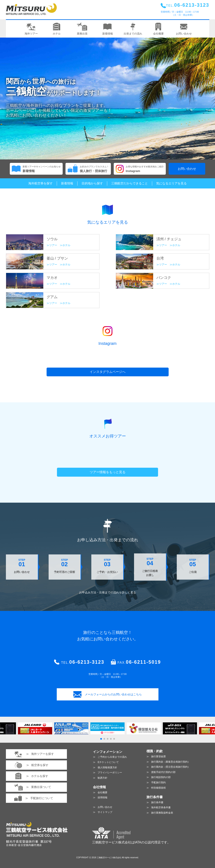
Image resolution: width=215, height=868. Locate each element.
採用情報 (103, 798)
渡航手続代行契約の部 (163, 772)
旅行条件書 (157, 802)
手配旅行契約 (158, 782)
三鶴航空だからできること (130, 183)
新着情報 (67, 183)
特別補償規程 (158, 788)
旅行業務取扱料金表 (162, 813)
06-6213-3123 (87, 662)
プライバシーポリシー (110, 773)
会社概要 (103, 792)
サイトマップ (105, 812)
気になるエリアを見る (171, 183)
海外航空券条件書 (161, 807)
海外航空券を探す (40, 183)
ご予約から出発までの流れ (112, 757)
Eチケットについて (108, 762)
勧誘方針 (103, 778)
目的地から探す (92, 183)
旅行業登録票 (158, 757)
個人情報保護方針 (107, 767)
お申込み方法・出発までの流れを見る (108, 592)
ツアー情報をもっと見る (108, 472)
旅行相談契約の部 (161, 777)
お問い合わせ (187, 169)
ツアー (53, 245)
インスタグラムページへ (108, 372)
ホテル (66, 245)
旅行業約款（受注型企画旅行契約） (171, 767)
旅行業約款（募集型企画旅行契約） (171, 762)
